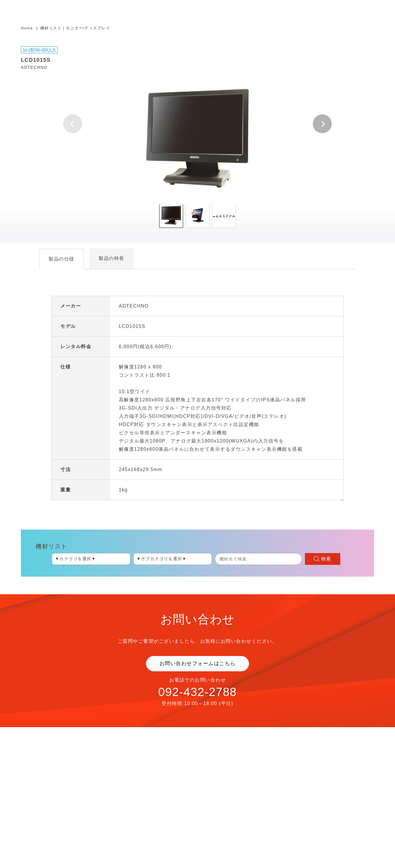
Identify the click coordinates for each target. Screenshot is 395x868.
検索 (326, 559)
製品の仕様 (62, 259)
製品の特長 (112, 258)
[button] (322, 124)
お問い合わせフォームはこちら (198, 663)
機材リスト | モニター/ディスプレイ (75, 28)
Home (27, 28)
